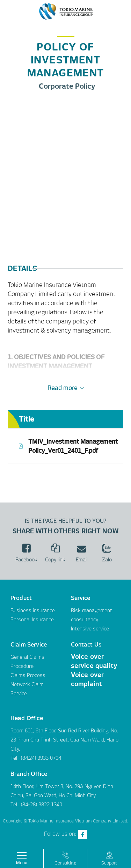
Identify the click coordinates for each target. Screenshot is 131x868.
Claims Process (28, 675)
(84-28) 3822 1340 (42, 805)
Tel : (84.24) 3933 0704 (36, 758)
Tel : (16, 805)
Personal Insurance (32, 620)
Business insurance (33, 610)
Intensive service (90, 629)
